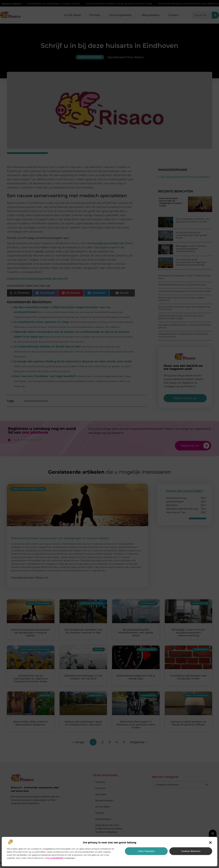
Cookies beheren (191, 851)
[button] (210, 843)
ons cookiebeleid (54, 858)
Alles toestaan (146, 851)
